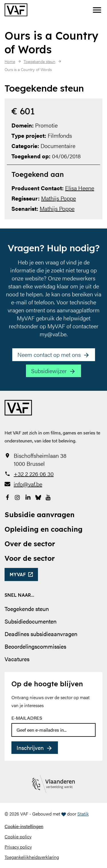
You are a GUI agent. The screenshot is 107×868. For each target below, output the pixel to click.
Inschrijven (30, 747)
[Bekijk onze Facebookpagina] (7, 497)
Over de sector (30, 544)
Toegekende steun (27, 609)
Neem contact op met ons (49, 354)
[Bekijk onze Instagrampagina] (18, 497)
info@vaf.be (28, 484)
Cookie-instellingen (24, 826)
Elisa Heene (80, 188)
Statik (83, 814)
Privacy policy (18, 847)
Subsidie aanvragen (40, 515)
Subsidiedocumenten (31, 621)
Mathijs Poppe (58, 198)
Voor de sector (30, 558)
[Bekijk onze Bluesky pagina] (38, 497)
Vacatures (17, 659)
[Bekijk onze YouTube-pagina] (49, 497)
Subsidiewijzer (49, 371)
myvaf (18, 574)
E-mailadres (27, 718)
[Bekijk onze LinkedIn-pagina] (28, 497)
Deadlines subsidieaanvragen (41, 634)
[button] (97, 10)
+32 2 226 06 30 (34, 474)
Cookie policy (18, 836)
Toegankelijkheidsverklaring (32, 857)
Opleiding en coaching (44, 529)
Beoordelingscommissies (35, 646)
